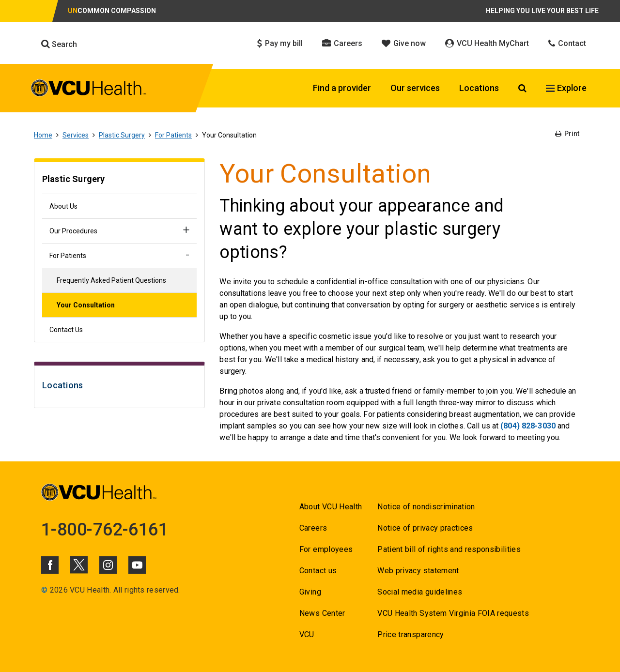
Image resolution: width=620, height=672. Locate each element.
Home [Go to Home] (43, 135)
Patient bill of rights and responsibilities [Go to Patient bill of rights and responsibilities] (449, 549)
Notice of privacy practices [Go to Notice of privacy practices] (425, 528)
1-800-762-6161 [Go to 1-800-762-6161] (105, 530)
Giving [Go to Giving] (310, 592)
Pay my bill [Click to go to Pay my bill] (280, 43)
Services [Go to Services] (76, 135)
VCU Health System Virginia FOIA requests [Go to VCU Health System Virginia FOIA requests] (453, 613)
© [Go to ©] (44, 590)
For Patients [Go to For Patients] (173, 135)
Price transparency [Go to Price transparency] (411, 634)
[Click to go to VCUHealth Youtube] (137, 565)
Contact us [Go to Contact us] (318, 571)
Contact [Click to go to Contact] (567, 43)
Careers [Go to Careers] (313, 528)
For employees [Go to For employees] (326, 549)
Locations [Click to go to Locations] (479, 88)
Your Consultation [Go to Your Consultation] (86, 305)
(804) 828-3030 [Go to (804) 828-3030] (528, 426)
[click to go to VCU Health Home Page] (89, 90)
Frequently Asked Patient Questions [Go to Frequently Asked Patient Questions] (111, 280)
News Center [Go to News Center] (322, 613)
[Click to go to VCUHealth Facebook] (50, 565)
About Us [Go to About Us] (63, 206)
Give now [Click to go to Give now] (404, 43)
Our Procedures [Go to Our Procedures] (73, 231)
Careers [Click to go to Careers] (342, 43)
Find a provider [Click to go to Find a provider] (342, 88)
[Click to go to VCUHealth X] (79, 565)
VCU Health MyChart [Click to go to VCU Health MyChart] (487, 43)
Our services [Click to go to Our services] (415, 88)
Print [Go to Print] (567, 134)
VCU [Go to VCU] (307, 634)
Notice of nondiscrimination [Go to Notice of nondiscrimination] (426, 507)
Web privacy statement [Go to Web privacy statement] (418, 571)
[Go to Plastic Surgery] (119, 180)
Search (59, 44)
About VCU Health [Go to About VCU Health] (331, 507)
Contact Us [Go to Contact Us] (66, 330)
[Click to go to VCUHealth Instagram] (108, 565)
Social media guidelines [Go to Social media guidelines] (420, 592)
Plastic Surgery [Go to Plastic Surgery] (122, 135)
